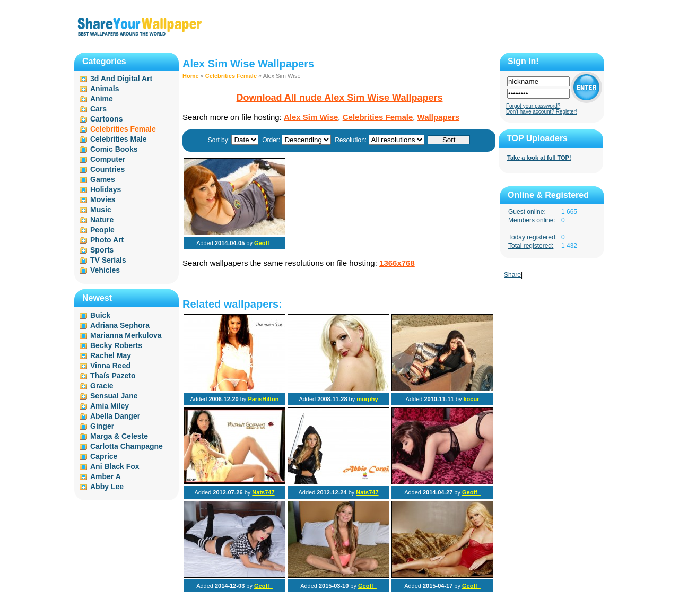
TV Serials (108, 260)
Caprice (104, 456)
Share (512, 275)
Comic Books (114, 149)
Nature (102, 220)
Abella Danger (115, 416)
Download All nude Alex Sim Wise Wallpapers (340, 98)
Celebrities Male (119, 139)
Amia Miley (110, 406)
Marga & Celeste (119, 436)
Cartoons (106, 119)
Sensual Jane (114, 396)
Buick (100, 315)
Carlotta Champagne (127, 446)
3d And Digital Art (121, 79)
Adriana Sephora (120, 325)
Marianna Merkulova (126, 335)
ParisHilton (263, 399)
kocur (471, 399)
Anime (102, 99)
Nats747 (263, 492)
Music (101, 210)
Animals (105, 89)
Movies (103, 199)
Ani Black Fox (115, 466)
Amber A (106, 476)
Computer (108, 159)
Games (103, 179)
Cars (98, 109)
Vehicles (105, 270)
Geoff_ (263, 243)
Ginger (102, 426)
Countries (107, 169)
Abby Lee (107, 487)
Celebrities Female (231, 76)
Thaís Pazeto (113, 376)
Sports (102, 250)
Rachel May (111, 355)
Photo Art (107, 240)
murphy (367, 399)
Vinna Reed (110, 366)
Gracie (102, 386)
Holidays (106, 189)
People (102, 230)
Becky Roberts (116, 345)
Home (191, 76)
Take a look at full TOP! (539, 158)
